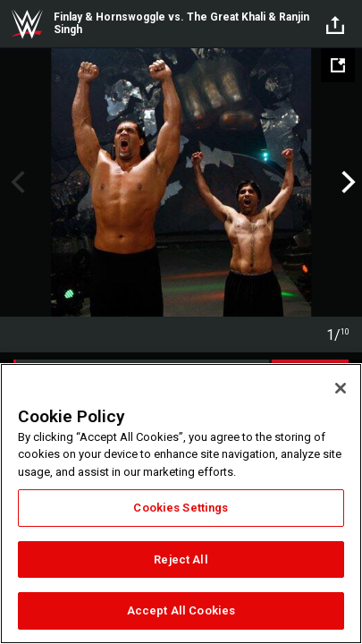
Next (346, 182)
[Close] (341, 388)
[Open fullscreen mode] (338, 65)
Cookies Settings (181, 508)
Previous (16, 182)
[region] (181, 504)
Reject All (181, 559)
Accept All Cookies (181, 610)
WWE (27, 24)
